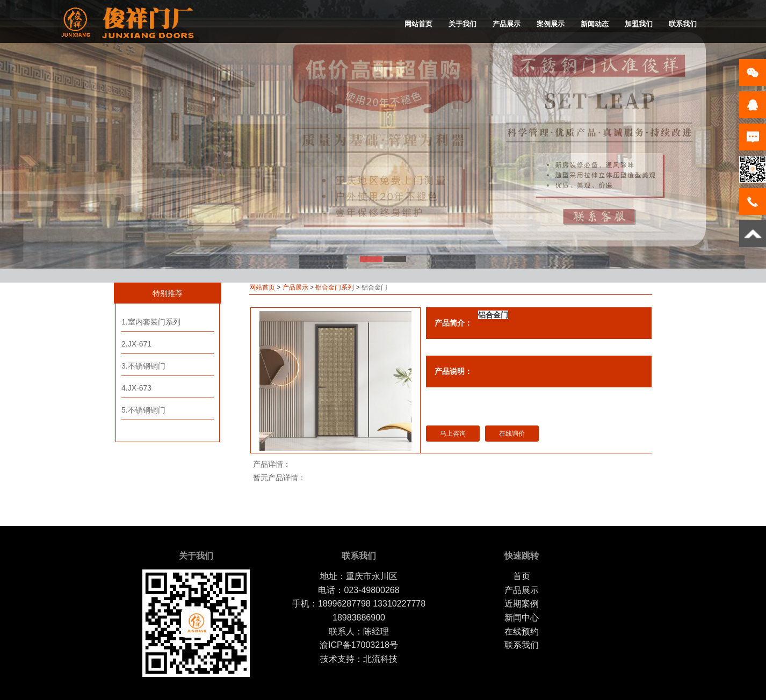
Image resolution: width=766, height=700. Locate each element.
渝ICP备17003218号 (359, 645)
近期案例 (522, 604)
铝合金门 (493, 315)
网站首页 (418, 24)
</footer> (627, 566)
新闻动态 (595, 24)
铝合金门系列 (335, 287)
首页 (522, 576)
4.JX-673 (136, 388)
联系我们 (683, 24)
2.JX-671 (136, 344)
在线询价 (512, 434)
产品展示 (507, 24)
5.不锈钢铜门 (143, 410)
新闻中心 (522, 618)
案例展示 (551, 24)
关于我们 (463, 24)
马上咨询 (453, 434)
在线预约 (522, 632)
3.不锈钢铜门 (143, 366)
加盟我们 (639, 24)
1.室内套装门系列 (151, 322)
